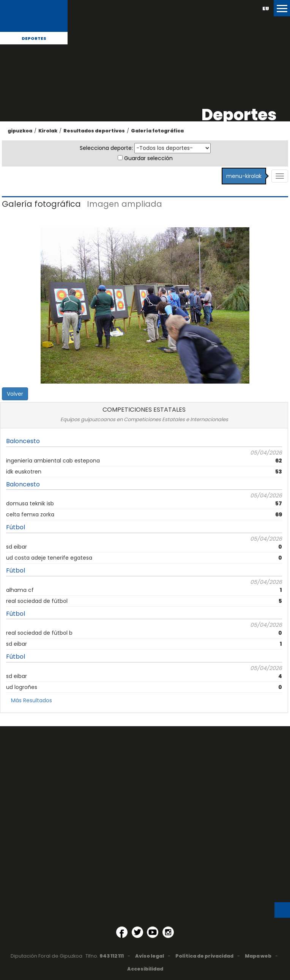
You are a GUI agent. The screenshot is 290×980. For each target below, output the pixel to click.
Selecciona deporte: (106, 148)
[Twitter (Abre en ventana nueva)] (137, 932)
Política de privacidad (204, 956)
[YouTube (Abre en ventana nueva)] (153, 932)
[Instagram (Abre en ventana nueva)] (168, 932)
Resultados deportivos (94, 131)
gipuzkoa (20, 131)
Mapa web (258, 956)
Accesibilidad (145, 969)
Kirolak (48, 131)
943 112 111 (112, 956)
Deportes (34, 38)
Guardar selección (148, 158)
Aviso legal (150, 956)
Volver (15, 394)
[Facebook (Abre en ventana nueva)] (122, 932)
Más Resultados (32, 700)
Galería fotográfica (157, 131)
